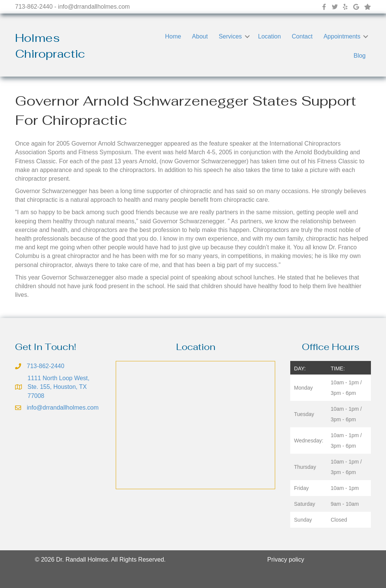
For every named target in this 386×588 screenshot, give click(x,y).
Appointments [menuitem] (342, 36)
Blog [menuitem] (360, 56)
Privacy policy (286, 560)
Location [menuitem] (270, 36)
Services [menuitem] (230, 36)
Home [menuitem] (173, 36)
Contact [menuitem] (302, 36)
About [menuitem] (200, 36)
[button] (247, 36)
